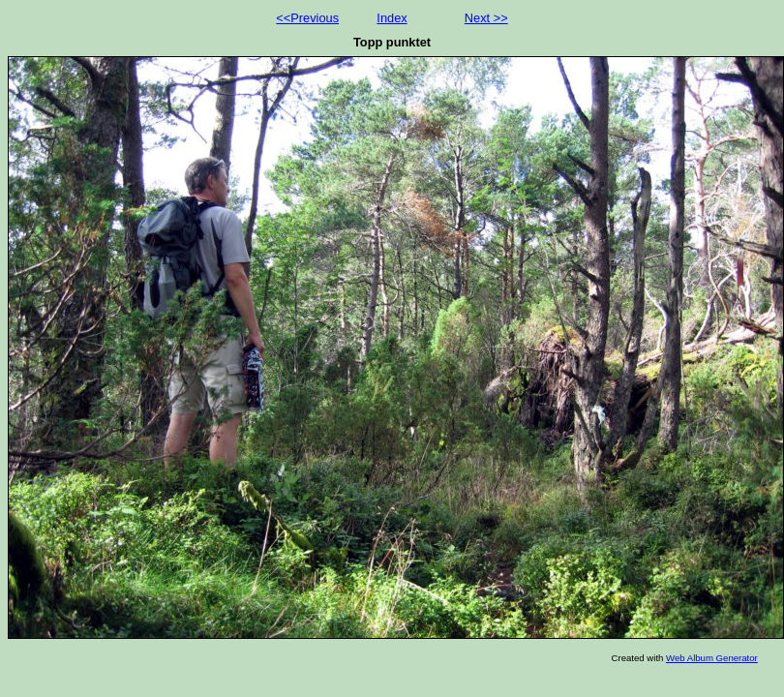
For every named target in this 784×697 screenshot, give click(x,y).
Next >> (486, 18)
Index (392, 18)
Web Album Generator (712, 658)
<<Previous (307, 18)
